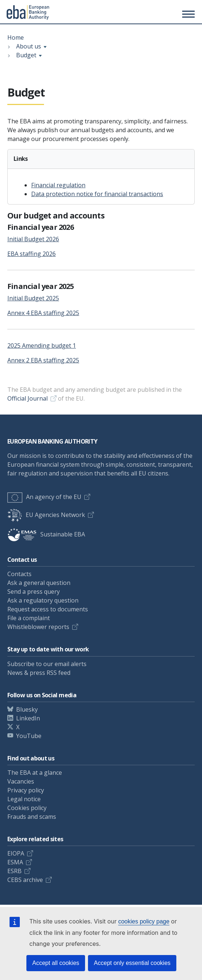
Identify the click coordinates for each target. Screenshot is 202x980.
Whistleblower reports (38, 627)
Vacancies (21, 781)
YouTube (29, 736)
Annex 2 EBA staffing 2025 (43, 360)
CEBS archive (25, 880)
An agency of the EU (44, 497)
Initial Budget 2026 (33, 239)
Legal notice (24, 799)
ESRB (14, 871)
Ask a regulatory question (43, 600)
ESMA (15, 862)
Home (16, 37)
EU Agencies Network (46, 515)
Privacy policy (26, 790)
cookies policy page (144, 921)
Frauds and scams (32, 817)
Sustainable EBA (46, 534)
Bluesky (27, 709)
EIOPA (16, 853)
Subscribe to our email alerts (47, 664)
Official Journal (27, 398)
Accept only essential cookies (132, 963)
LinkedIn (28, 718)
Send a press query (34, 592)
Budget (26, 55)
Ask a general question (39, 583)
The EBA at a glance (35, 773)
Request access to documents (48, 609)
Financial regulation (58, 185)
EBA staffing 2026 (32, 254)
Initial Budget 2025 (33, 298)
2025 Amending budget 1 (42, 346)
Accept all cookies (56, 963)
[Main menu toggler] (187, 14)
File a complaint (29, 618)
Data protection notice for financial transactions (97, 194)
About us (29, 46)
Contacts (19, 574)
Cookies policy (27, 808)
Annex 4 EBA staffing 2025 (43, 313)
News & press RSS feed (39, 673)
